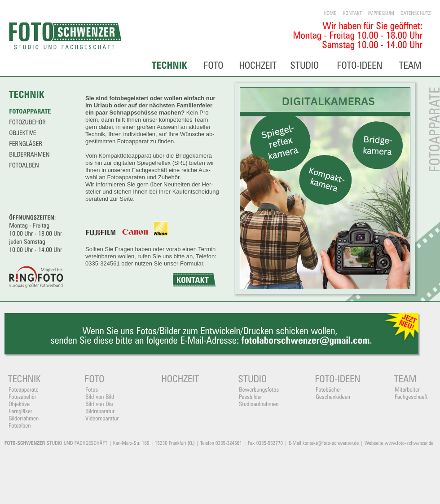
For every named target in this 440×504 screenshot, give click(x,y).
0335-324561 (103, 263)
